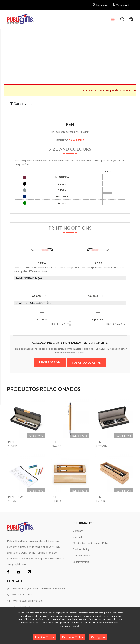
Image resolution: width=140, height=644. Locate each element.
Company (78, 531)
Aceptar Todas (44, 637)
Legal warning (81, 562)
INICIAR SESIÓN (50, 362)
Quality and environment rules (91, 543)
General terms (81, 556)
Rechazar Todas (73, 637)
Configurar (98, 637)
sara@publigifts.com (31, 601)
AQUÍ (76, 626)
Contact (77, 537)
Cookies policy (81, 550)
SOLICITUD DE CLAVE (87, 362)
